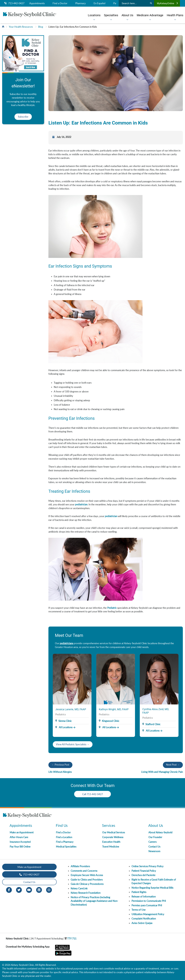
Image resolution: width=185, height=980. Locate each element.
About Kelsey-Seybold (160, 832)
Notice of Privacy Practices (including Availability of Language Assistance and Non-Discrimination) (94, 901)
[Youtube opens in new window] (29, 890)
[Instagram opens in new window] (49, 890)
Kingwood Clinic (111, 721)
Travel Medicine (111, 847)
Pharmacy (81, 3)
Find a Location (64, 837)
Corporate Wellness (113, 837)
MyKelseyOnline (167, 3)
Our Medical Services (114, 832)
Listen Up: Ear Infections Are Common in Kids (73, 27)
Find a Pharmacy (65, 842)
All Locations (64, 727)
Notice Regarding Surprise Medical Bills (152, 888)
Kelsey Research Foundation (86, 893)
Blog (41, 27)
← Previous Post (60, 765)
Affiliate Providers (80, 866)
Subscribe (23, 117)
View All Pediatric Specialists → (73, 744)
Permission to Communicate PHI (149, 901)
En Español (100, 3)
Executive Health (111, 842)
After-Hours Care (19, 837)
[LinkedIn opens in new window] (39, 890)
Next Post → (173, 765)
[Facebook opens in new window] (9, 890)
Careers (152, 842)
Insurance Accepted (20, 842)
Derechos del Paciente (143, 875)
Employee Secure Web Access (87, 875)
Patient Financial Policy (144, 871)
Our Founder (155, 837)
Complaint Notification (144, 919)
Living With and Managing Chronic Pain (162, 772)
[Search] (151, 3)
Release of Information (144, 897)
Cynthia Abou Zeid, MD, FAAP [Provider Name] (156, 711)
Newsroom (154, 851)
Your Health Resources (21, 27)
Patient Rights (139, 892)
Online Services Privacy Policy (147, 866)
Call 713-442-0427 (93, 794)
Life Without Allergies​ (60, 772)
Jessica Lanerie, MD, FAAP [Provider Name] (71, 709)
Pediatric (112, 608)
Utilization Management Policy (148, 914)
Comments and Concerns (84, 871)
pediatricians (66, 643)
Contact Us (154, 847)
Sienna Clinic (65, 721)
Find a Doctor (60, 3)
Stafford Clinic (153, 724)
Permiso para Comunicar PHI (147, 905)
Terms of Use (139, 910)
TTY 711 (71, 939)
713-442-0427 (14, 3)
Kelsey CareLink (79, 888)
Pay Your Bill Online (20, 847)
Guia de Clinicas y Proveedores (87, 884)
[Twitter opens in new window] (19, 890)
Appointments (37, 3)
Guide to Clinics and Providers (87, 880)
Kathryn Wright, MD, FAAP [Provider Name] (114, 709)
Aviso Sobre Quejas (142, 923)
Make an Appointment (22, 832)
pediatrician (81, 504)
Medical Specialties (66, 847)
